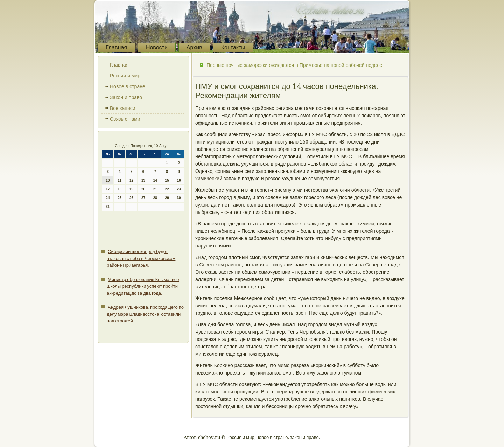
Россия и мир (125, 76)
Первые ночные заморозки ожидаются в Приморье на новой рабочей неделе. (295, 65)
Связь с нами (125, 119)
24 (108, 198)
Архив (194, 47)
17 (108, 189)
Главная (116, 47)
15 (167, 180)
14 (155, 180)
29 (167, 198)
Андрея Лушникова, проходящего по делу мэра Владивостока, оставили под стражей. (145, 314)
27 (143, 198)
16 (179, 180)
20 (143, 189)
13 (143, 180)
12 (131, 180)
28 (155, 198)
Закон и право (126, 97)
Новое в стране (128, 86)
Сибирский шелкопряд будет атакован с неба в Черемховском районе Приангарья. (141, 258)
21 (155, 189)
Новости (157, 47)
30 (179, 198)
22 (167, 189)
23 (179, 189)
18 (120, 189)
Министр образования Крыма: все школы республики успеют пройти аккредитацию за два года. (143, 286)
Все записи (123, 108)
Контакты (233, 47)
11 (120, 180)
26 (131, 198)
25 (120, 198)
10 (108, 180)
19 (131, 189)
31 (108, 207)
